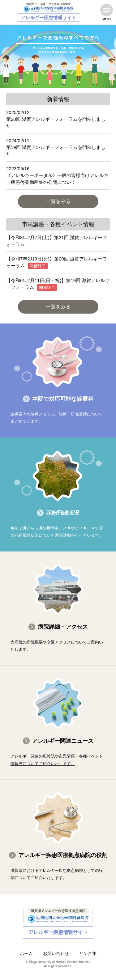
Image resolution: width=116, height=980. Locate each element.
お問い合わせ (56, 953)
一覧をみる (58, 201)
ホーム (26, 953)
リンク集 (88, 953)
